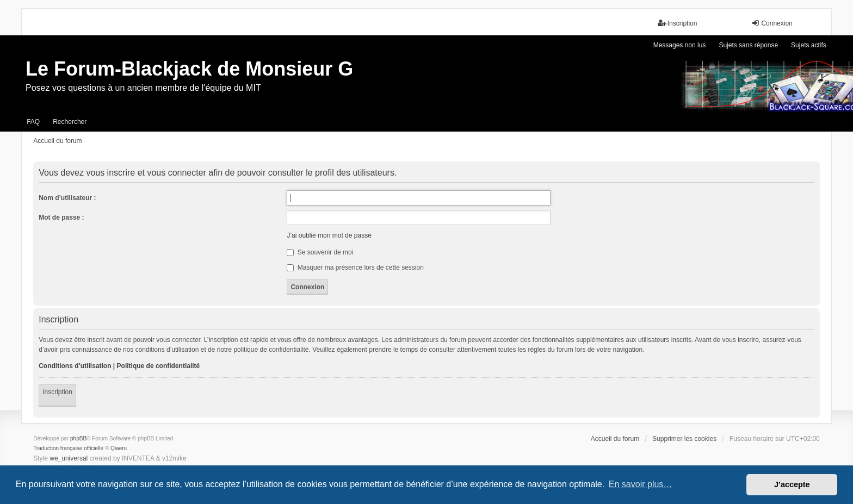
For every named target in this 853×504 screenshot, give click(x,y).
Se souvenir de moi (320, 252)
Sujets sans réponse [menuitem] (748, 45)
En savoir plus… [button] (641, 484)
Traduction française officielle (68, 448)
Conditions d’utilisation (75, 366)
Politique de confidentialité (159, 366)
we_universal (69, 458)
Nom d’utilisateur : (67, 198)
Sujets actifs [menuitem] (809, 45)
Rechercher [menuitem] (70, 122)
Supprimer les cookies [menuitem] (684, 439)
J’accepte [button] (792, 484)
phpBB (78, 438)
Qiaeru (119, 448)
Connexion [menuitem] (772, 23)
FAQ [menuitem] (33, 122)
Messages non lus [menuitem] (680, 45)
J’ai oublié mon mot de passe (329, 235)
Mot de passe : (61, 217)
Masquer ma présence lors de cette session (355, 267)
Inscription (57, 392)
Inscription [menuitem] (678, 23)
